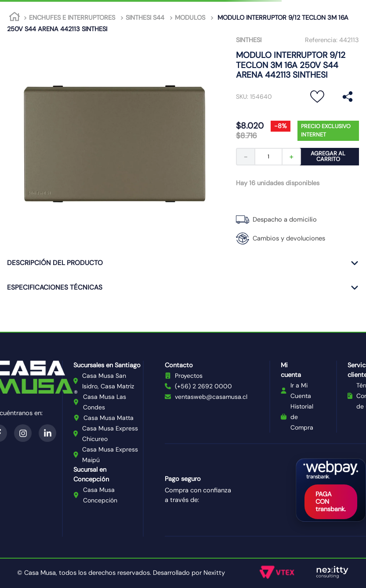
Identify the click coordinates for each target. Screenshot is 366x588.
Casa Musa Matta (109, 418)
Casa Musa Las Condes (105, 402)
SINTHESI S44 (145, 18)
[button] (348, 97)
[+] (292, 157)
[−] (245, 157)
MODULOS (190, 18)
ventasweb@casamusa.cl (211, 397)
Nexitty (214, 573)
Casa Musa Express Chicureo (110, 434)
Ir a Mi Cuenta (301, 391)
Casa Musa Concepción (100, 495)
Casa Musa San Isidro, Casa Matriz (108, 381)
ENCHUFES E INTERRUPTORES (72, 18)
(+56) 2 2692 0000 (203, 386)
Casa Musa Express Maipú (110, 455)
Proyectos (189, 376)
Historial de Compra (302, 417)
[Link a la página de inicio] (14, 18)
